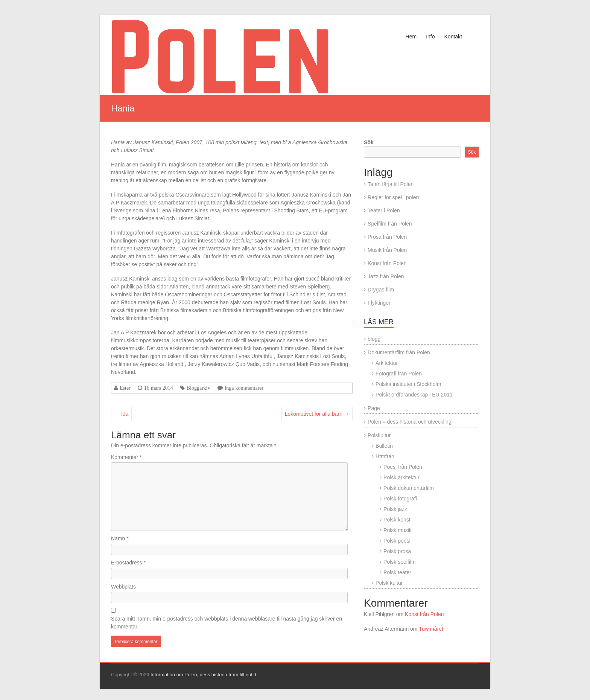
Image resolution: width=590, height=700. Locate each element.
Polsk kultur (389, 583)
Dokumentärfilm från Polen (399, 352)
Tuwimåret (431, 629)
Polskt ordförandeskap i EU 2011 (414, 395)
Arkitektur (387, 363)
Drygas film (381, 290)
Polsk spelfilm (400, 562)
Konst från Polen (387, 263)
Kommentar (126, 457)
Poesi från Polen (403, 467)
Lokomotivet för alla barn (317, 414)
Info (430, 37)
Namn (120, 538)
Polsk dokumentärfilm (409, 488)
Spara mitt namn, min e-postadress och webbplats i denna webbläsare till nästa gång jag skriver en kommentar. (227, 623)
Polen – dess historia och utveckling (410, 422)
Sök (369, 142)
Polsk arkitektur (401, 477)
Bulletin (384, 446)
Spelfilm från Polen (390, 224)
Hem (411, 37)
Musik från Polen (387, 250)
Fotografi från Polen (399, 374)
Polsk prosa (397, 551)
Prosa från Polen (387, 237)
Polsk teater (397, 572)
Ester (125, 388)
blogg (374, 339)
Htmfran (385, 456)
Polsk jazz (395, 509)
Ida (121, 414)
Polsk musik (398, 530)
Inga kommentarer (244, 388)
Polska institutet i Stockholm (408, 384)
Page (374, 408)
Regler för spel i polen (393, 197)
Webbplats (123, 587)
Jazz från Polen (386, 276)
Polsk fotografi (400, 499)
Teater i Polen (384, 210)
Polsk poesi (397, 541)
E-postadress (128, 563)
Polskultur (379, 435)
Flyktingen (380, 303)
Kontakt (453, 37)
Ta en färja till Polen (391, 184)
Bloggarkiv (198, 388)
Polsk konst (397, 520)
